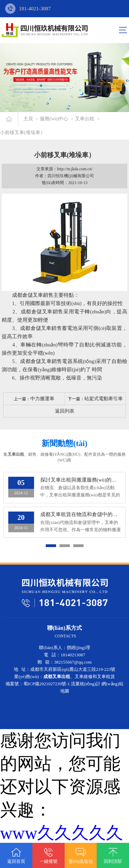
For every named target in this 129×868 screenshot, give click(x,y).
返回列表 (65, 411)
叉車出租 (85, 119)
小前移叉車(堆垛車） (23, 133)
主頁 (28, 119)
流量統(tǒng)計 (85, 684)
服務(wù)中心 (54, 119)
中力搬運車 (42, 399)
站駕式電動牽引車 (104, 399)
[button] (51, 546)
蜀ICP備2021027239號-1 (47, 684)
